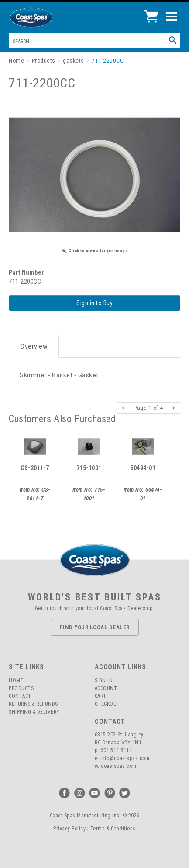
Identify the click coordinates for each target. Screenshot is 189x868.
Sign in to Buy (94, 303)
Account (106, 688)
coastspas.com (119, 766)
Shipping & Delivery (34, 712)
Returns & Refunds (33, 704)
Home (16, 680)
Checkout (107, 704)
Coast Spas (46, 17)
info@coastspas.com (125, 758)
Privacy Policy (69, 829)
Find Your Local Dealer (95, 627)
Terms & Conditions (113, 829)
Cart (101, 696)
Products (21, 688)
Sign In (104, 680)
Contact (20, 696)
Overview (34, 346)
